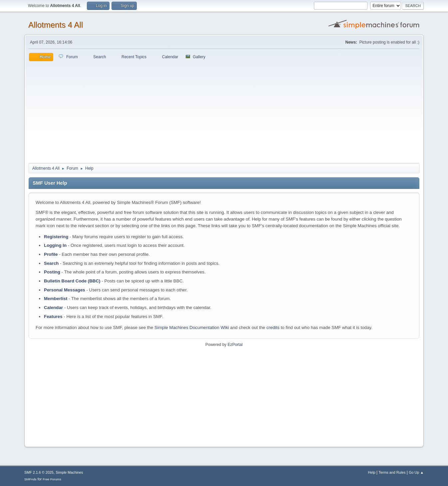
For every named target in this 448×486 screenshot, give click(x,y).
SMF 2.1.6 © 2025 (39, 472)
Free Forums (52, 479)
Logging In (55, 245)
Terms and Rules (392, 472)
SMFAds (30, 479)
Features (53, 317)
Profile (51, 254)
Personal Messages (65, 290)
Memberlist (56, 299)
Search (51, 263)
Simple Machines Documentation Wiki (192, 327)
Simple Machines (69, 472)
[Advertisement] (224, 111)
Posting (52, 272)
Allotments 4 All (56, 25)
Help (372, 472)
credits (273, 327)
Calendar (53, 308)
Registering (56, 237)
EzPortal (235, 345)
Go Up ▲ (416, 472)
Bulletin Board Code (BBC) (72, 281)
